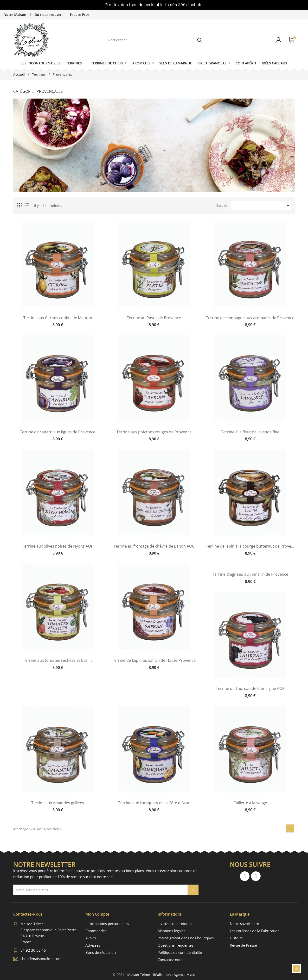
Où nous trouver (48, 15)
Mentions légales (171, 931)
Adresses (93, 945)
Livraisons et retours (175, 924)
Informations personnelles (107, 924)
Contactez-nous (170, 960)
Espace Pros (80, 15)
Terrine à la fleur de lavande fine (250, 432)
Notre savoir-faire (244, 924)
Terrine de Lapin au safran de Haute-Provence (154, 660)
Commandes (96, 931)
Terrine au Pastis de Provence (154, 318)
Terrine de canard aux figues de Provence (58, 432)
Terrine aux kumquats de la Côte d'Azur (154, 803)
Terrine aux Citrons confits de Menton (58, 318)
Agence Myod (185, 975)
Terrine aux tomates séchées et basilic (58, 660)
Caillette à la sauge (250, 803)
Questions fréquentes (175, 945)
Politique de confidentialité (180, 952)
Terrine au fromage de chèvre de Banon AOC (154, 546)
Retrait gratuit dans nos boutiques (186, 938)
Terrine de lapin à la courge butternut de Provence (250, 546)
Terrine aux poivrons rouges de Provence (154, 432)
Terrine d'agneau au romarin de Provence (250, 574)
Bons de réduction (101, 952)
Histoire (236, 938)
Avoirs (91, 938)
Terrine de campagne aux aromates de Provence (250, 318)
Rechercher (200, 40)
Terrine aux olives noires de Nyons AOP (58, 546)
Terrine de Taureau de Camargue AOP (250, 689)
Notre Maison (15, 15)
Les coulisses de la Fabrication (255, 931)
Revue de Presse (243, 945)
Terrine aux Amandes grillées (58, 803)
